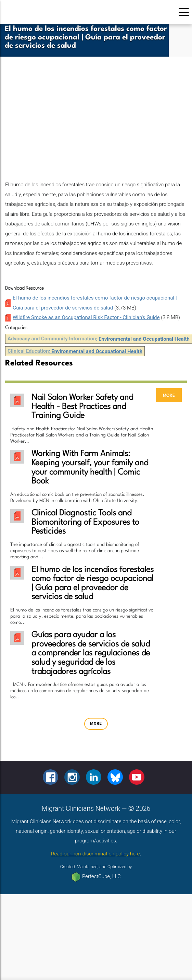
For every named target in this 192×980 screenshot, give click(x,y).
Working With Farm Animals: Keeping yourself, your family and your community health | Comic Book (90, 468)
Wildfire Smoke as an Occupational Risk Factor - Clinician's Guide (86, 317)
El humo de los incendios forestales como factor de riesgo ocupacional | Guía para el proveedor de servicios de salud (93, 584)
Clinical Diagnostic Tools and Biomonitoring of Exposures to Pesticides (85, 522)
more (169, 395)
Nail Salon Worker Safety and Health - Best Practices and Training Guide (82, 407)
